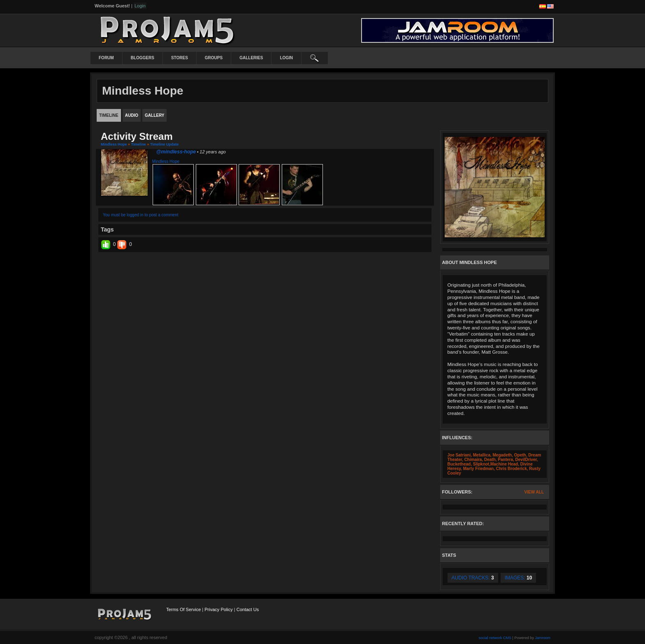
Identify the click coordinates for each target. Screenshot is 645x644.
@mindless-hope (176, 152)
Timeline (139, 144)
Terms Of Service (183, 609)
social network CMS (495, 638)
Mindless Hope (114, 144)
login (286, 58)
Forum (106, 58)
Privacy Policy (218, 609)
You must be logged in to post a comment (141, 215)
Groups (214, 58)
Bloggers (143, 58)
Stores (180, 58)
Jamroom (543, 638)
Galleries (251, 58)
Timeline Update (164, 144)
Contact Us (248, 609)
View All (534, 492)
